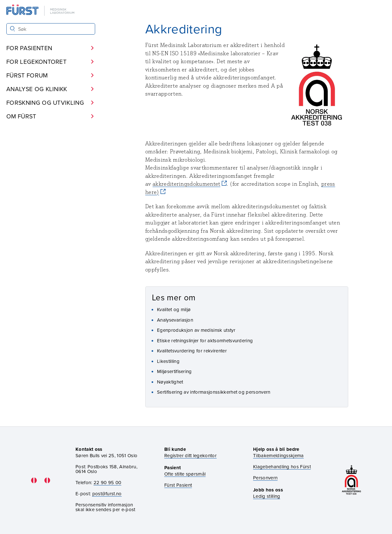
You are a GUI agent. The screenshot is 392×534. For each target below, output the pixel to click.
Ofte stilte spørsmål (185, 474)
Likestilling (168, 361)
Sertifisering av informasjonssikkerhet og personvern (214, 392)
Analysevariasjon (175, 320)
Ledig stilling (267, 496)
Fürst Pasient (178, 485)
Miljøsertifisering (174, 371)
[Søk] (13, 29)
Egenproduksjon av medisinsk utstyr (196, 330)
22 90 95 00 (108, 482)
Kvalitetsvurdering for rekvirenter (192, 351)
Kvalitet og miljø (174, 309)
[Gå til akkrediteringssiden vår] (351, 481)
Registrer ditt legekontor (190, 455)
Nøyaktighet (170, 382)
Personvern (265, 478)
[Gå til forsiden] (41, 11)
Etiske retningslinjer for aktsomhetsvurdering (205, 340)
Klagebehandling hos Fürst (282, 467)
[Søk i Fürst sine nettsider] (51, 29)
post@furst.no (107, 494)
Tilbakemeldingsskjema (278, 455)
